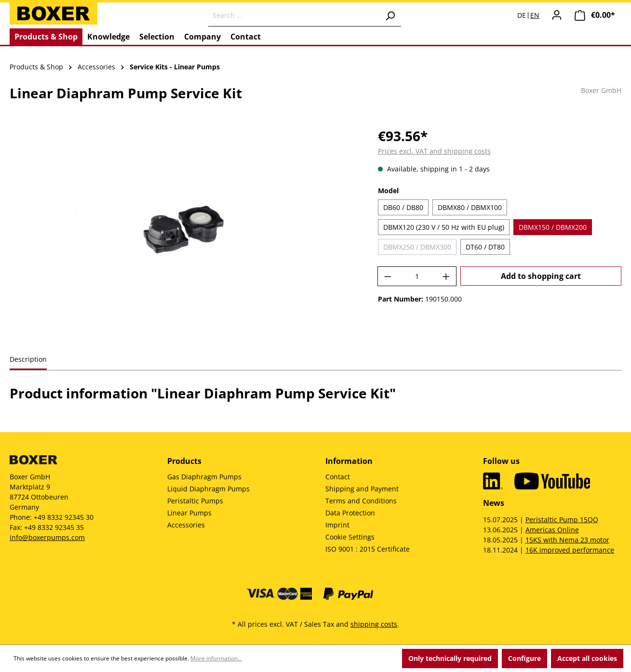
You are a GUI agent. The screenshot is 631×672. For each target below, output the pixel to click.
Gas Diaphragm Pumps (204, 477)
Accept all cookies (587, 658)
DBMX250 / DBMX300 (417, 247)
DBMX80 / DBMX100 (470, 207)
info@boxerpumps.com (47, 537)
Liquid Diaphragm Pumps (208, 489)
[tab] (28, 360)
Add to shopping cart (541, 276)
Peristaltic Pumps (195, 501)
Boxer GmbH (601, 90)
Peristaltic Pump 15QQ (562, 520)
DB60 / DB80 (403, 207)
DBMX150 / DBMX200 (553, 227)
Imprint (337, 525)
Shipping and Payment (362, 489)
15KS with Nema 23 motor (567, 540)
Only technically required (450, 658)
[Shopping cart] (595, 15)
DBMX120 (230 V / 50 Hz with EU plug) (444, 227)
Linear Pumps (189, 513)
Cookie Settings (350, 537)
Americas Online (552, 530)
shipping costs (374, 624)
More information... (216, 658)
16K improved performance (570, 550)
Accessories (186, 525)
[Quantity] (417, 276)
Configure (524, 658)
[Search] (390, 15)
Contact (338, 477)
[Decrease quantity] (388, 276)
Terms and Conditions (361, 501)
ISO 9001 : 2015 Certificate (368, 549)
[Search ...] (294, 15)
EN (535, 15)
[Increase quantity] (446, 276)
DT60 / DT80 (485, 247)
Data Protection (350, 513)
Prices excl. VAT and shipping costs (434, 151)
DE (522, 15)
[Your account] (557, 15)
